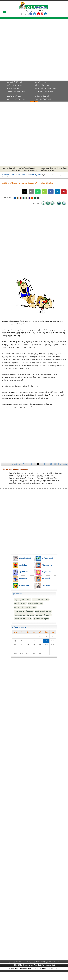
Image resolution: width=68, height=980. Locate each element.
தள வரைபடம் (54, 962)
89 (51, 464)
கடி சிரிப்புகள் (40, 82)
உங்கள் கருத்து (29, 962)
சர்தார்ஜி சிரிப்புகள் (15, 82)
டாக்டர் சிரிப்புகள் (42, 96)
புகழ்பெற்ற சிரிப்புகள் (16, 91)
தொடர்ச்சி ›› (62, 464)
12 (42, 464)
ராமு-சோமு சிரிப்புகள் (44, 91)
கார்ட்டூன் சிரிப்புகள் (27, 168)
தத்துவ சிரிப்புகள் (42, 85)
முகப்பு (11, 962)
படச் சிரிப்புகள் (9, 168)
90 (55, 464)
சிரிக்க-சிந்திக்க (13, 88)
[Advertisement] (34, 51)
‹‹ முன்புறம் (17, 464)
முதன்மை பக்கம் (9, 175)
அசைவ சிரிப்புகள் (41, 619)
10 (34, 464)
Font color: (7, 198)
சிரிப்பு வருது (30, 170)
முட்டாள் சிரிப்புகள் (15, 85)
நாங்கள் (19, 962)
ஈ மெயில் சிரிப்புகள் (43, 99)
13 (45, 464)
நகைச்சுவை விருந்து (47, 168)
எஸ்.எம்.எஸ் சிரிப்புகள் (16, 99)
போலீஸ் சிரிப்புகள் (46, 170)
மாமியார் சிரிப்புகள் (15, 96)
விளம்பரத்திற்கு (41, 962)
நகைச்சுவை (22, 175)
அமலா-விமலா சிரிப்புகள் (45, 88)
